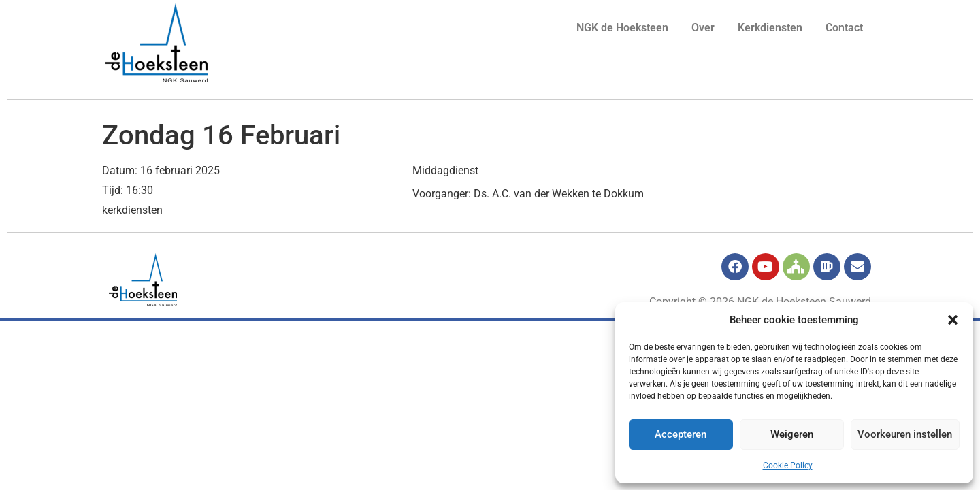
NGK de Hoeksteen (622, 28)
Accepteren (681, 435)
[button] (953, 320)
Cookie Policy (788, 465)
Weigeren (791, 435)
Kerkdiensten (770, 28)
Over (703, 28)
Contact (844, 28)
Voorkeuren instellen (905, 435)
